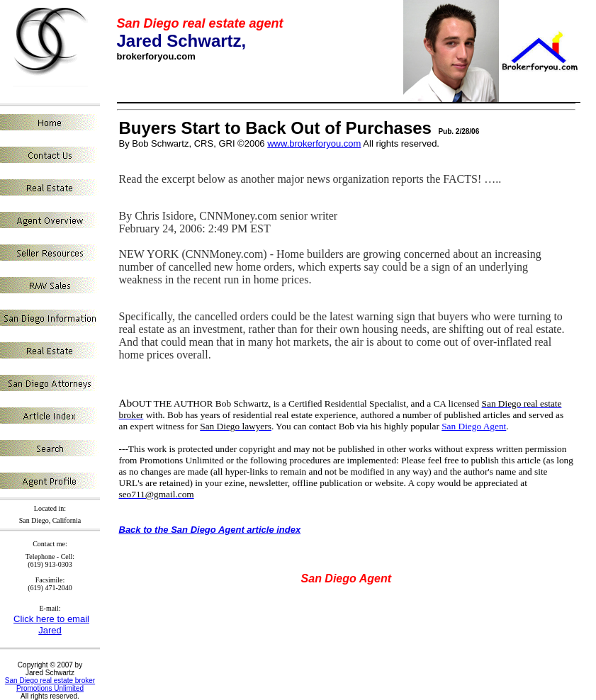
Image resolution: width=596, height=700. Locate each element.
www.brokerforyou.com (314, 143)
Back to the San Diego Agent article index (210, 530)
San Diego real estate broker (50, 681)
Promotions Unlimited (50, 688)
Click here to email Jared (51, 625)
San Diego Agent (474, 426)
